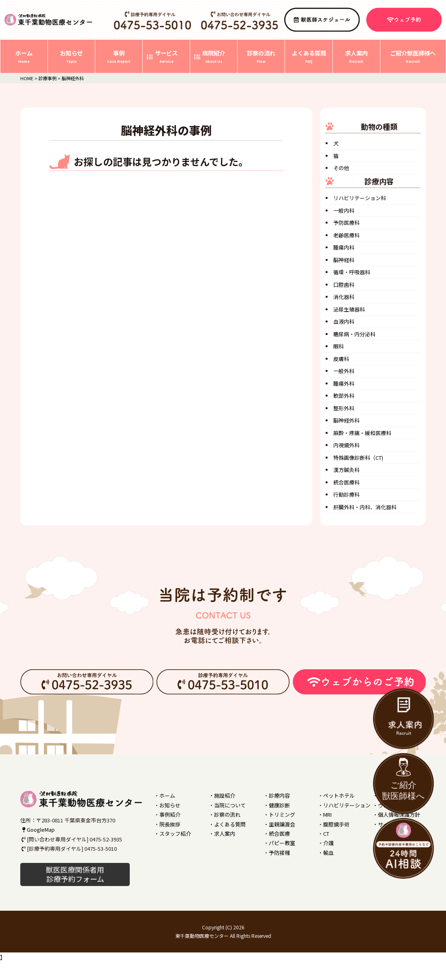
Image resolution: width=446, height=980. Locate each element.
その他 (341, 168)
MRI (327, 815)
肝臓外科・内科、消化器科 (365, 507)
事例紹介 (170, 815)
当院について (230, 805)
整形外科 (344, 408)
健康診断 (279, 805)
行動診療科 (346, 494)
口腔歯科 (344, 285)
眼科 (339, 346)
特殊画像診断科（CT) (358, 458)
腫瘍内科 (344, 247)
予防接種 (279, 853)
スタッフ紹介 (175, 834)
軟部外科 (344, 396)
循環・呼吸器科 (352, 272)
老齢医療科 (346, 235)
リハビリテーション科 (360, 198)
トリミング (282, 815)
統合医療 (279, 834)
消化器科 (344, 297)
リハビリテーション (347, 805)
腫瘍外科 (344, 383)
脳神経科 (344, 260)
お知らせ (170, 805)
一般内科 (344, 210)
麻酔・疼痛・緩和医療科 (362, 433)
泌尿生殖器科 (349, 309)
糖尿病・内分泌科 (354, 334)
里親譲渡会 (282, 824)
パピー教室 (282, 843)
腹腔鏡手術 (336, 824)
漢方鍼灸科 (346, 470)
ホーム (167, 795)
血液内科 (344, 321)
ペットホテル (339, 795)
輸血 (328, 853)
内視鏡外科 (346, 445)
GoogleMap (38, 829)
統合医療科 (346, 482)
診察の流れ (227, 815)
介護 (328, 843)
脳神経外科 (346, 420)
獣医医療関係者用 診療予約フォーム (75, 874)
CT (326, 834)
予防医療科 (346, 223)
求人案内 (225, 834)
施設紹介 (225, 795)
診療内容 (279, 795)
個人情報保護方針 (399, 815)
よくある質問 (230, 824)
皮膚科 (341, 359)
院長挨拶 (170, 824)
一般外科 (344, 371)
